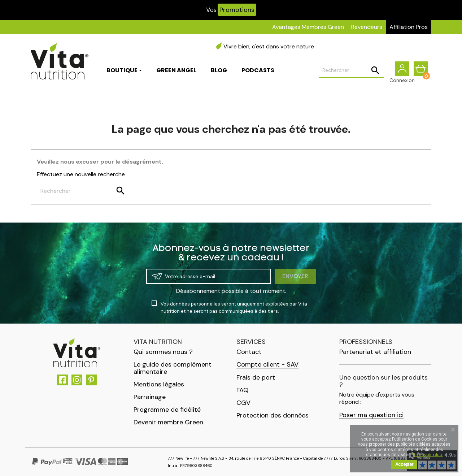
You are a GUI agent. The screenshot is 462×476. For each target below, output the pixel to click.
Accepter (404, 464)
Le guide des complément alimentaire (173, 368)
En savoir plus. (428, 455)
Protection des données (273, 415)
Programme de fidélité (167, 410)
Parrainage (150, 397)
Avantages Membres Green (308, 27)
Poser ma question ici (371, 415)
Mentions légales (159, 384)
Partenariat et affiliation (375, 352)
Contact (249, 352)
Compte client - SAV (267, 365)
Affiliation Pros (409, 27)
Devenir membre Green (168, 422)
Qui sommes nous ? (163, 352)
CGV (243, 403)
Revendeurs (367, 27)
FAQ (242, 390)
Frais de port (256, 377)
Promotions (237, 10)
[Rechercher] (351, 71)
